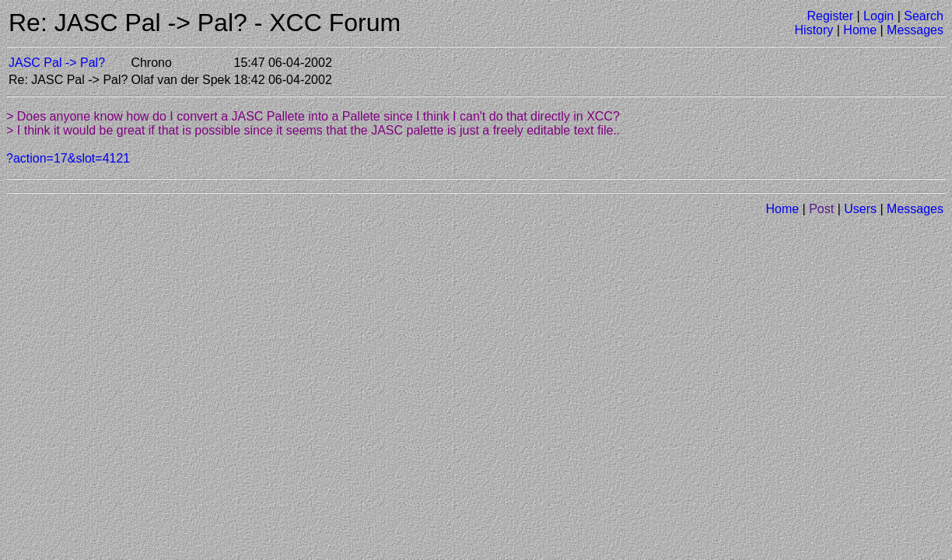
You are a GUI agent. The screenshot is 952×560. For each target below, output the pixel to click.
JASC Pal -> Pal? (57, 63)
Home (860, 30)
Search (924, 16)
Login (878, 16)
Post (821, 209)
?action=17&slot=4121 (68, 158)
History (814, 30)
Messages (915, 30)
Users (860, 209)
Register (830, 16)
